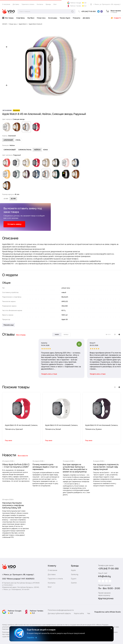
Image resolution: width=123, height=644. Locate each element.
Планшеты (76, 18)
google (66, 335)
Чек (89, 614)
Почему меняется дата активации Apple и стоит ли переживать (45, 467)
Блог (55, 4)
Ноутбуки (31, 18)
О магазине (6, 4)
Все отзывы (21, 335)
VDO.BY (5, 24)
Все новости (23, 456)
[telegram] (98, 11)
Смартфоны (20, 18)
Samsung (75, 573)
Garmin (74, 582)
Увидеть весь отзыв (13, 374)
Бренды (48, 4)
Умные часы (41, 18)
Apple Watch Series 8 (35, 24)
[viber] (102, 11)
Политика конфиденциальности (61, 611)
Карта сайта (79, 614)
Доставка (16, 4)
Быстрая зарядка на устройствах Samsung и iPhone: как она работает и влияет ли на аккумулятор (75, 468)
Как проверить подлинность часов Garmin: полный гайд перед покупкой (106, 467)
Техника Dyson (65, 18)
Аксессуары (53, 18)
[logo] (9, 11)
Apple (73, 569)
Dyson (74, 578)
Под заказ (8, 440)
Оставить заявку (14, 224)
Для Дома (86, 18)
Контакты (40, 4)
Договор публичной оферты (59, 614)
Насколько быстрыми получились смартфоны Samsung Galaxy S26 (13, 505)
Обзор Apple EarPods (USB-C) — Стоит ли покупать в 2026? (16, 466)
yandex (57, 335)
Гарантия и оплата (28, 4)
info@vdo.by (104, 575)
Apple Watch (23, 24)
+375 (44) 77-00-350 (108, 568)
